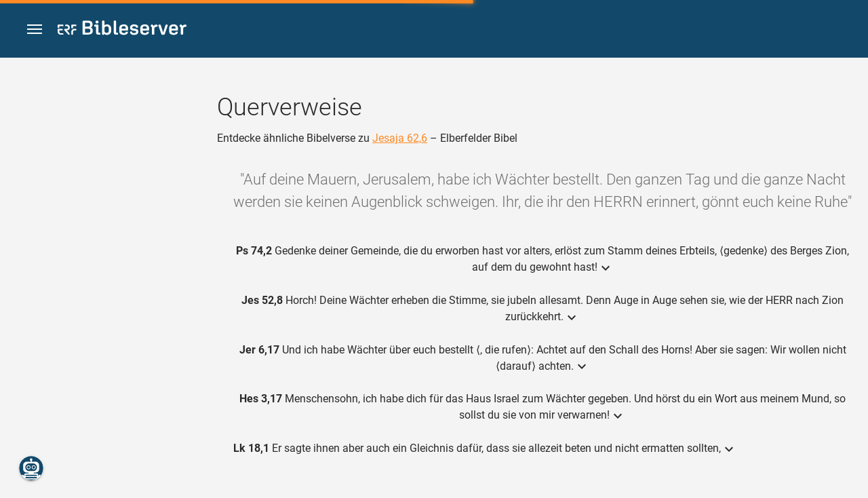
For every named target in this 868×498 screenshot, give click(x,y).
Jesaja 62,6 (400, 138)
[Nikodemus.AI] (31, 468)
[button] (35, 30)
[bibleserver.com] (122, 30)
